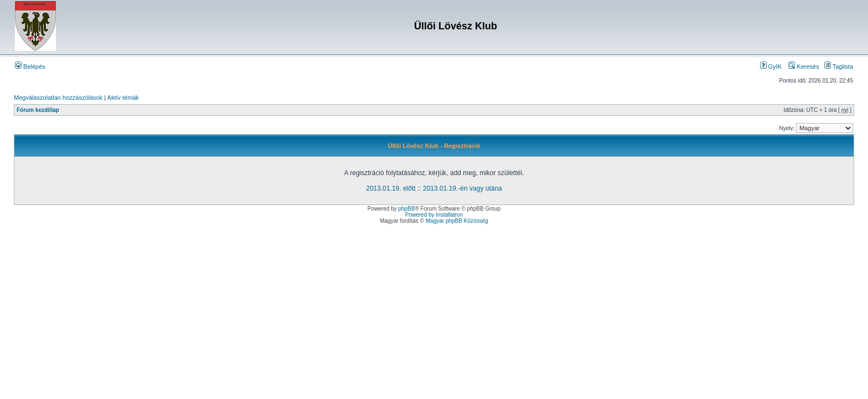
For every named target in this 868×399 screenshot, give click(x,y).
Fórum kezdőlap (38, 110)
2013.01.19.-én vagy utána (463, 188)
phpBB (406, 209)
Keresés (804, 66)
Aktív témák (123, 98)
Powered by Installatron (434, 215)
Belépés (30, 66)
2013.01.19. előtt (391, 188)
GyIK (771, 66)
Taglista (839, 66)
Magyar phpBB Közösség (457, 221)
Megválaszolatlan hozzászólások (58, 98)
